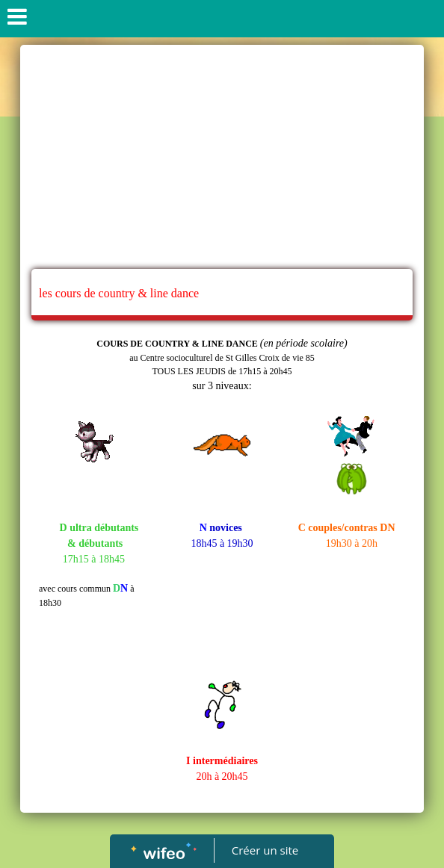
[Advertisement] (222, 157)
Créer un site (265, 850)
